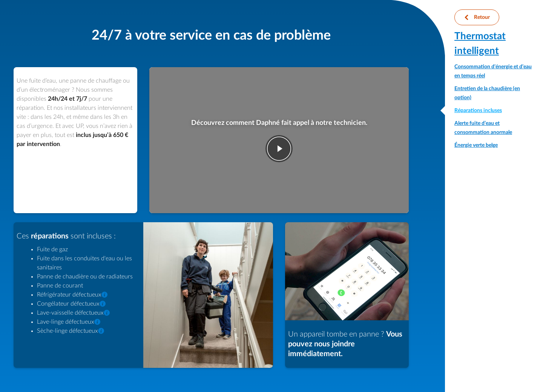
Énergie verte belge (476, 145)
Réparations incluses (478, 111)
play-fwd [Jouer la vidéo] (279, 149)
